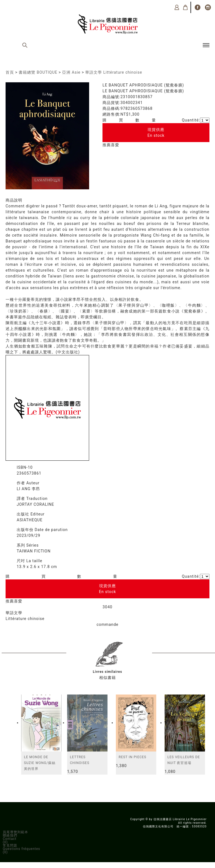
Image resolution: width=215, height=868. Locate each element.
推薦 (107, 145)
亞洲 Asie (71, 72)
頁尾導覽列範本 (15, 832)
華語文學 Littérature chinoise (114, 72)
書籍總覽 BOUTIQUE (38, 72)
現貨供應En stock (156, 132)
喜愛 (115, 145)
